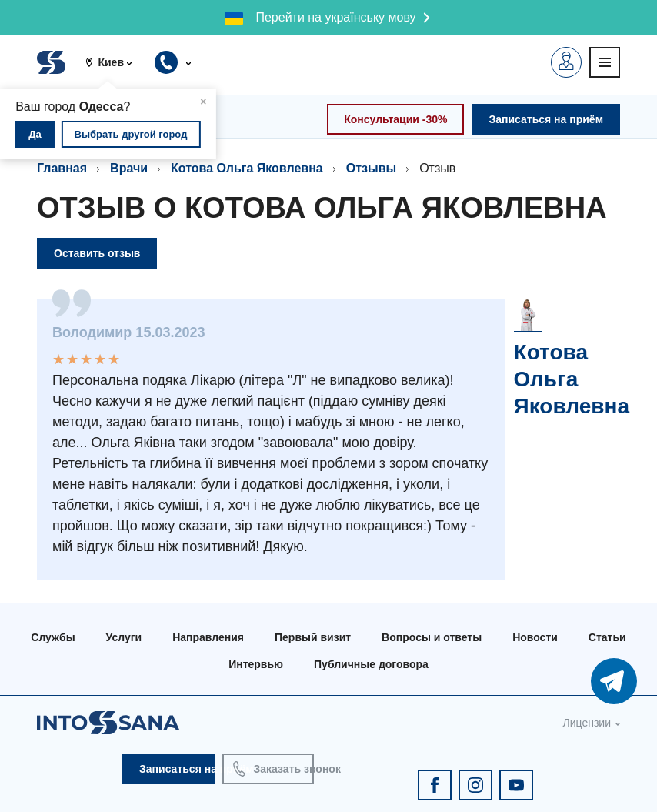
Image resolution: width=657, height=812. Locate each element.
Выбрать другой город (131, 134)
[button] (114, 62)
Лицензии (587, 723)
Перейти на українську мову (335, 17)
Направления (208, 637)
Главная (62, 168)
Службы (53, 637)
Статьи (607, 637)
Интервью (256, 664)
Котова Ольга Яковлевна (247, 168)
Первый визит (313, 637)
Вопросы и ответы (432, 637)
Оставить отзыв (97, 253)
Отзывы (371, 168)
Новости (535, 637)
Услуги (124, 637)
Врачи (129, 168)
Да (35, 134)
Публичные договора (371, 664)
